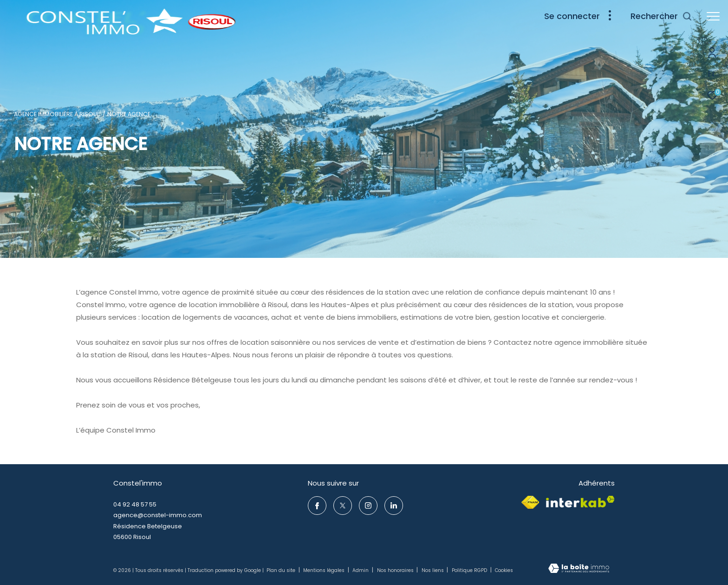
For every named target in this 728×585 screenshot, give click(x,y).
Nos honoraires (396, 570)
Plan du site (282, 570)
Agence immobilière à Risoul (57, 114)
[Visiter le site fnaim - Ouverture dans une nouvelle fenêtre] (530, 502)
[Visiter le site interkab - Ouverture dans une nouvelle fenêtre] (580, 502)
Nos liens (433, 570)
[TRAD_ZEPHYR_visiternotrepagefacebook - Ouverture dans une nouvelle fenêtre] (317, 506)
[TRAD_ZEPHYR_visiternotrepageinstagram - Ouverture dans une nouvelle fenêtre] (368, 506)
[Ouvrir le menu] (713, 16)
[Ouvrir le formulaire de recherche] (661, 16)
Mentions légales (325, 570)
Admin (361, 570)
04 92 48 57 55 (135, 504)
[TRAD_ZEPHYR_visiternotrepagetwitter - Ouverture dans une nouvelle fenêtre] (343, 506)
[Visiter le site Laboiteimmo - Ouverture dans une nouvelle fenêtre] (579, 569)
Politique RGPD (469, 570)
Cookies (504, 571)
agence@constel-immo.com (158, 515)
